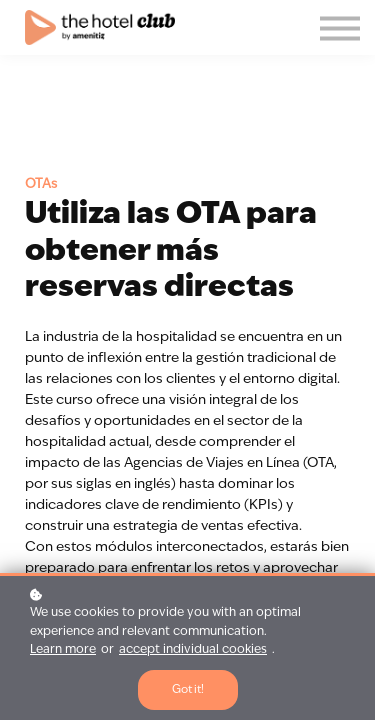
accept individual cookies (193, 650)
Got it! (188, 690)
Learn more (63, 650)
